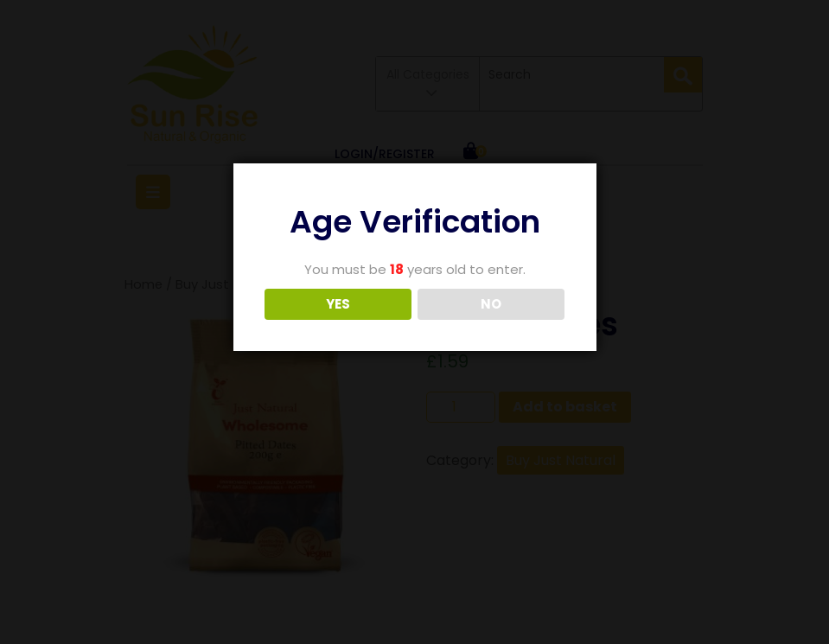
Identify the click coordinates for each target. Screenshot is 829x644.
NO (491, 304)
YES (338, 304)
